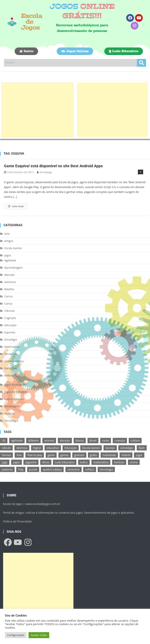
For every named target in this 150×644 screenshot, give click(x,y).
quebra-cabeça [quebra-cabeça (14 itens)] (52, 469)
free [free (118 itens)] (19, 455)
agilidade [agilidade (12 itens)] (17, 440)
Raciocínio (11, 368)
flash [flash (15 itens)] (142, 448)
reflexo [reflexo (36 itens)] (90, 469)
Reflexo (9, 375)
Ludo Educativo (14, 399)
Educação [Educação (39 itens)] (71, 448)
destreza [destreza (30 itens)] (22, 448)
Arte (7, 234)
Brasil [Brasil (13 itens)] (93, 440)
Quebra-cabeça (14, 361)
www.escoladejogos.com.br (43, 504)
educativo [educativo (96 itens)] (53, 448)
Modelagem (12, 406)
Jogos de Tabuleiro (16, 392)
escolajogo (46, 172)
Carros (8, 296)
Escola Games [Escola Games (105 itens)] (91, 448)
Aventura (10, 282)
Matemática (12, 347)
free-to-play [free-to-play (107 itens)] (35, 455)
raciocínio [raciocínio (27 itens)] (74, 469)
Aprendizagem (13, 268)
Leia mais (16, 206)
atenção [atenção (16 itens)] (65, 440)
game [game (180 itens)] (51, 455)
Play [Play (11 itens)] (21, 469)
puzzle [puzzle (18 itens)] (33, 469)
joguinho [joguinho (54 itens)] (31, 462)
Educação (10, 325)
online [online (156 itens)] (134, 462)
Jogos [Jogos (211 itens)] (17, 462)
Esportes (10, 332)
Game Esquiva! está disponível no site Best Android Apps (53, 166)
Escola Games (13, 248)
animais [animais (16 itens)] (49, 440)
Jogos (8, 255)
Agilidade (10, 260)
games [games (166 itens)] (65, 455)
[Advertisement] (37, 110)
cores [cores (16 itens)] (106, 440)
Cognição (10, 318)
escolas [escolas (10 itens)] (110, 448)
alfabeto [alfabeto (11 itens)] (33, 440)
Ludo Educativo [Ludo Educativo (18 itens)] (65, 462)
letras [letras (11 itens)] (46, 462)
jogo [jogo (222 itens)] (5, 462)
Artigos (9, 241)
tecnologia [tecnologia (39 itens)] (106, 469)
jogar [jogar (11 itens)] (139, 455)
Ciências (10, 311)
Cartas (8, 304)
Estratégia (11, 340)
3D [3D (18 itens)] (4, 440)
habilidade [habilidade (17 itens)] (109, 455)
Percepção (11, 354)
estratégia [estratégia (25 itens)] (127, 448)
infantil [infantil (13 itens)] (126, 455)
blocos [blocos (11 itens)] (80, 440)
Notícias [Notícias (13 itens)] (119, 462)
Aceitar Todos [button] (39, 635)
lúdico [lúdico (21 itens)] (84, 462)
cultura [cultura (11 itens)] (135, 440)
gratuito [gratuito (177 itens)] (79, 455)
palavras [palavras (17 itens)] (7, 469)
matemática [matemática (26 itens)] (101, 462)
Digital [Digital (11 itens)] (37, 448)
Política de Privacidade (17, 521)
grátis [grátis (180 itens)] (93, 455)
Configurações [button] (16, 635)
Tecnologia (11, 421)
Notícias (9, 413)
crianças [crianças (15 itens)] (120, 440)
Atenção (9, 275)
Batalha (9, 289)
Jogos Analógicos (15, 385)
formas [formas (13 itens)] (6, 455)
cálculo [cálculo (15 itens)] (6, 448)
